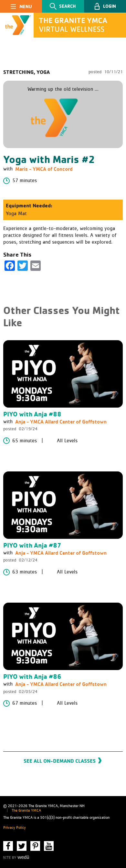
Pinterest (35, 846)
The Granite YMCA (26, 811)
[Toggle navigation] (21, 6)
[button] (105, 6)
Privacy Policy (15, 828)
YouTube (49, 846)
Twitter (22, 846)
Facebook (8, 846)
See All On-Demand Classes (60, 761)
